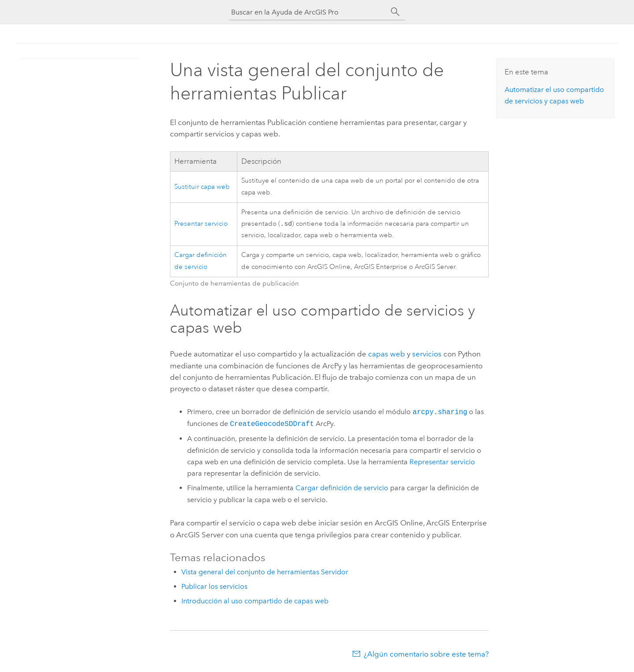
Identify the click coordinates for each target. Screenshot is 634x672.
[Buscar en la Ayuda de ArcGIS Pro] (308, 12)
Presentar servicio (201, 224)
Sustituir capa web (202, 187)
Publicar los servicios (214, 587)
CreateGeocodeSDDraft (272, 425)
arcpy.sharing (440, 413)
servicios (427, 355)
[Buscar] (395, 12)
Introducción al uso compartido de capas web (255, 602)
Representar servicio (442, 463)
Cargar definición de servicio (342, 489)
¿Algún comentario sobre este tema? (426, 655)
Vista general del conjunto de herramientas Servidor (265, 573)
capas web (387, 355)
